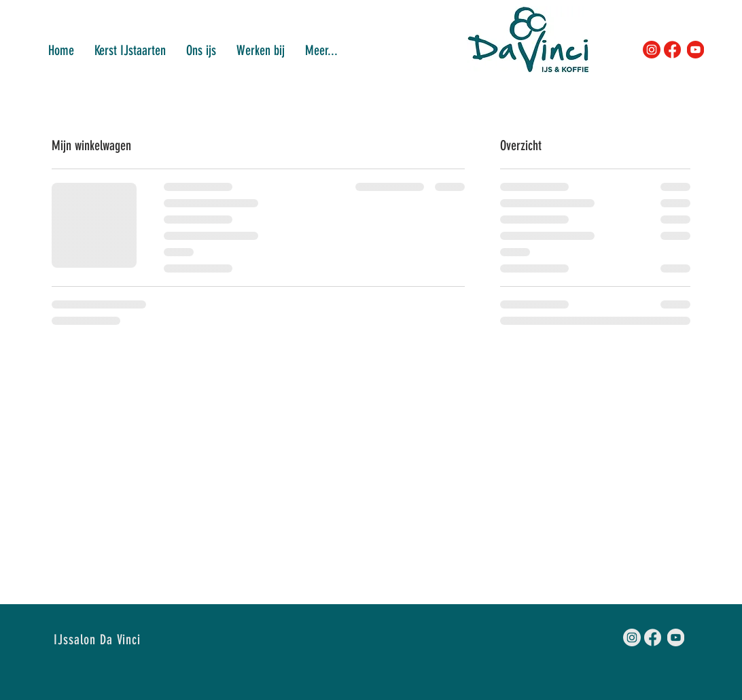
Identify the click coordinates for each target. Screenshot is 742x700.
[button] (261, 49)
